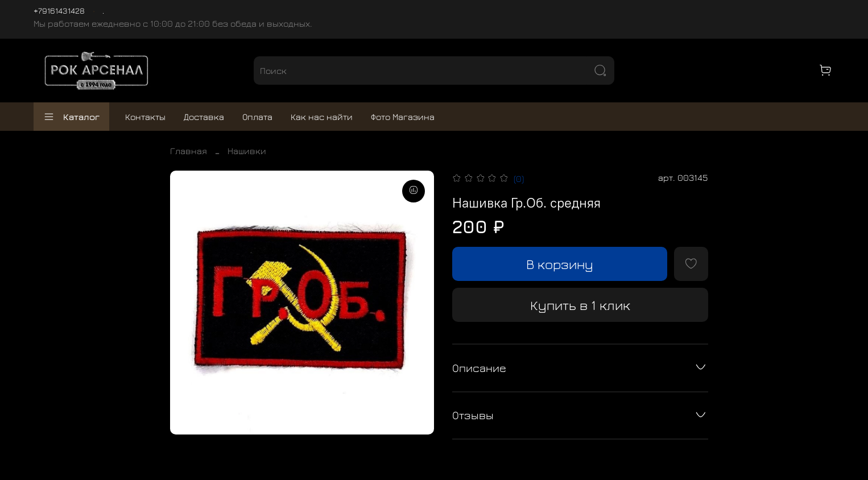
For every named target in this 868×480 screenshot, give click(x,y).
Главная (189, 151)
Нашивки (247, 151)
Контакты (145, 117)
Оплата (257, 117)
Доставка (204, 117)
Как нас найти (322, 117)
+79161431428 (59, 11)
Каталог (71, 117)
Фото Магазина (403, 117)
